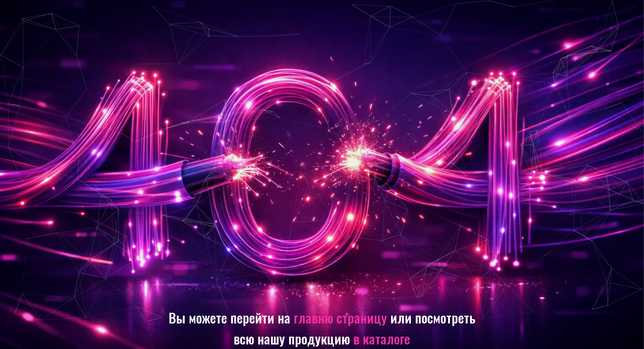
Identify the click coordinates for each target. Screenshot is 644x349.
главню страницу (340, 317)
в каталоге (382, 338)
